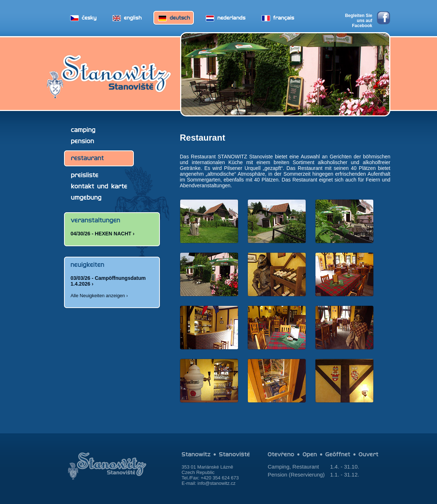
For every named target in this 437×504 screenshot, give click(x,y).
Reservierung (307, 475)
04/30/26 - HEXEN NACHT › (103, 234)
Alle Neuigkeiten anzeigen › (99, 296)
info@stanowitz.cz (217, 483)
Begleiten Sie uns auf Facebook (359, 19)
